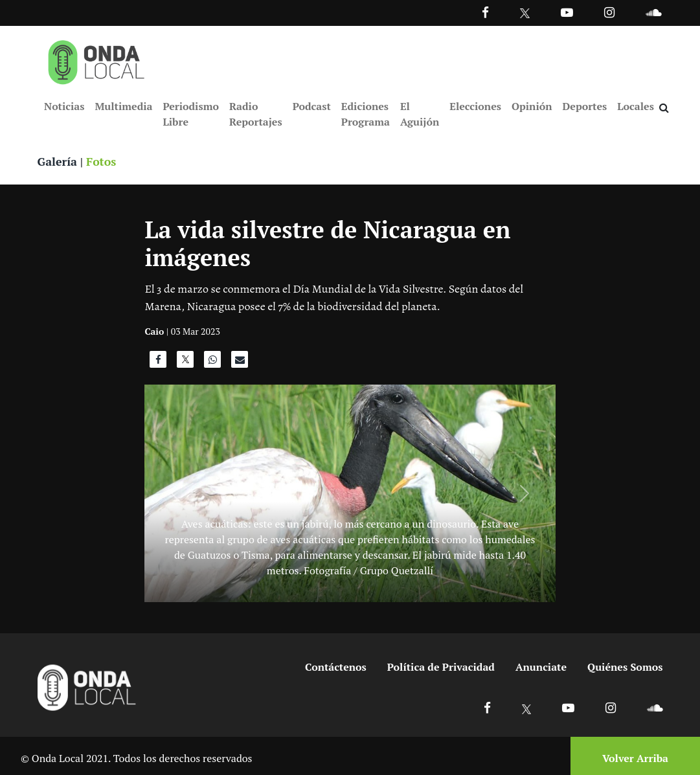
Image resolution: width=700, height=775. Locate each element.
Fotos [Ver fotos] (102, 162)
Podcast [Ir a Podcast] (312, 106)
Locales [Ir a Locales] (636, 106)
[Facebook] (485, 12)
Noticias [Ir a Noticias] (64, 106)
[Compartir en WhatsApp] (212, 363)
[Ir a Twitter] (525, 13)
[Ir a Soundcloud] (655, 708)
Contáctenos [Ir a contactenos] (336, 668)
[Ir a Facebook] (487, 708)
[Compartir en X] (185, 363)
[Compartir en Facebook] (158, 363)
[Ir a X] (527, 708)
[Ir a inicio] (96, 60)
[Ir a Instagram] (609, 12)
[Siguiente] (524, 494)
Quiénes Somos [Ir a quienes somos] (625, 668)
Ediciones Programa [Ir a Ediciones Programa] (366, 114)
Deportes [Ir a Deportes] (585, 106)
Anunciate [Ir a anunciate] (541, 668)
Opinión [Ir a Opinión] (532, 106)
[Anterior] (175, 494)
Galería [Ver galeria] (58, 162)
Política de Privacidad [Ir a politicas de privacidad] (441, 668)
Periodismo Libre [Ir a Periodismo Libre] (190, 114)
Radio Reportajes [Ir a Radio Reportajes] (256, 114)
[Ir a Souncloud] (653, 12)
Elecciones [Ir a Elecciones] (475, 106)
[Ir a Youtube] (567, 12)
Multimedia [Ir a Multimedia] (123, 106)
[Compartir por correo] (240, 363)
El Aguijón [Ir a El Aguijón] (420, 114)
